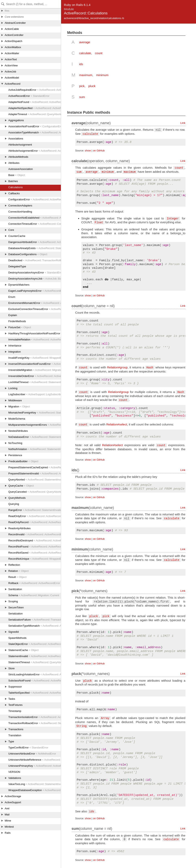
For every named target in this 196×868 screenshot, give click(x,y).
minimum (102, 75)
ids (81, 64)
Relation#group (117, 367)
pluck (92, 86)
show (88, 151)
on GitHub (99, 151)
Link (183, 123)
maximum (86, 75)
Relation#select (117, 424)
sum (82, 97)
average (85, 42)
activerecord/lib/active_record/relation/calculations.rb (94, 18)
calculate (85, 53)
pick (82, 86)
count (99, 53)
